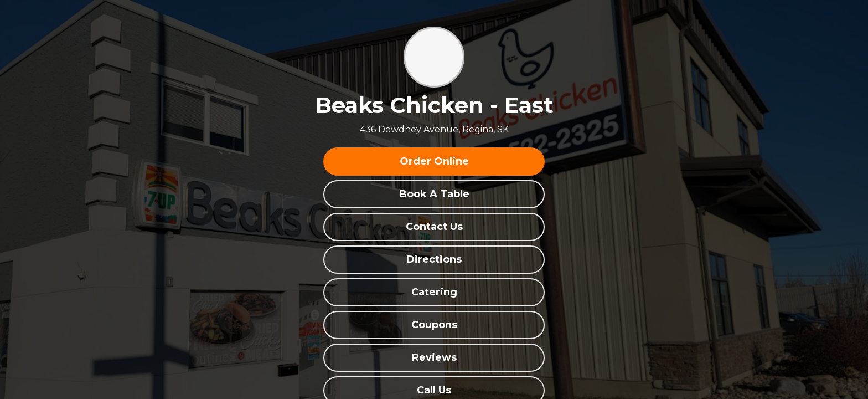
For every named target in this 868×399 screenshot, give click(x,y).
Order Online (434, 161)
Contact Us (434, 227)
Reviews (434, 357)
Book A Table (434, 194)
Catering (434, 292)
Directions (434, 259)
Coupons (434, 325)
